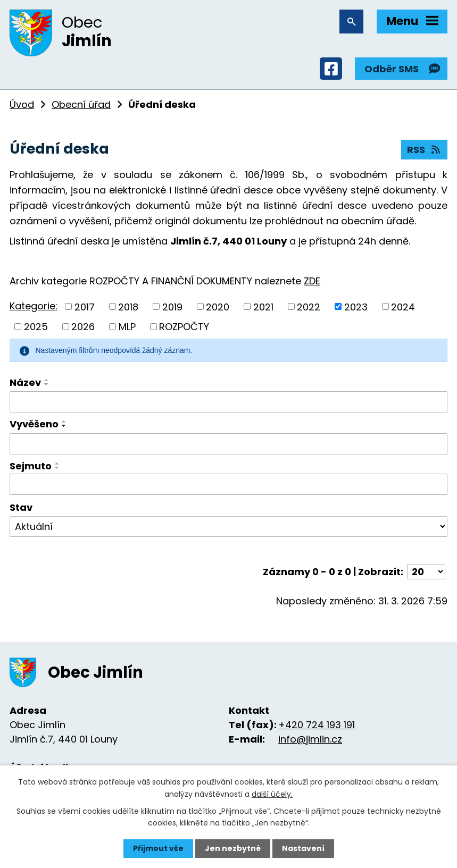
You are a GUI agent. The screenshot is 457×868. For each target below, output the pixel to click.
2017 (85, 306)
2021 (263, 306)
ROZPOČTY (184, 327)
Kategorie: (34, 306)
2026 (83, 327)
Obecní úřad (81, 104)
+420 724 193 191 (317, 725)
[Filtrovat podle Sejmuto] (228, 484)
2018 (128, 306)
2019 (172, 306)
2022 (309, 306)
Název (25, 382)
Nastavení (303, 848)
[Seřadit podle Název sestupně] (47, 384)
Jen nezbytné (233, 848)
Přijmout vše (158, 848)
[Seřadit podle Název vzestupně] (47, 380)
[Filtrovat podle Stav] (228, 527)
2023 (356, 306)
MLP (127, 327)
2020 (218, 306)
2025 (36, 327)
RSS (425, 150)
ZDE (312, 281)
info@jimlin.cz (310, 739)
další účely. (272, 794)
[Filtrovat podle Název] (228, 402)
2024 (403, 306)
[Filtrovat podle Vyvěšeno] (228, 444)
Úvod (22, 104)
